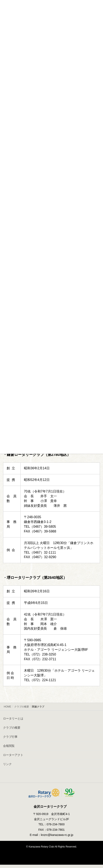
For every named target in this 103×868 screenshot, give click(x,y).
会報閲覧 (9, 746)
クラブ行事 (10, 737)
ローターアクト (13, 755)
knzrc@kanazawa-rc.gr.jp (57, 835)
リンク (7, 764)
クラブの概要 (12, 728)
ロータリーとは (13, 718)
